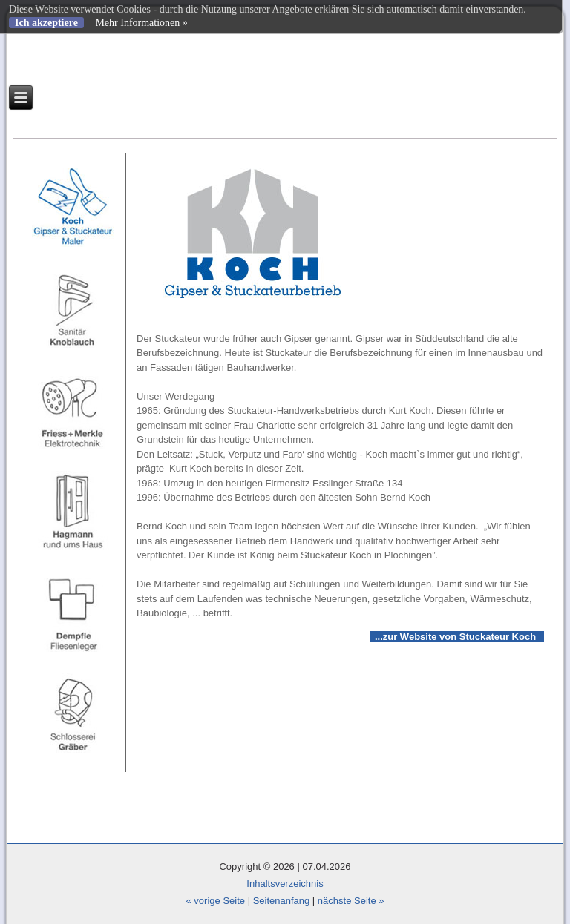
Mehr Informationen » (141, 23)
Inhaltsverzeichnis (285, 884)
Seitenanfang (282, 901)
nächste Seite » (351, 901)
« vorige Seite (216, 901)
